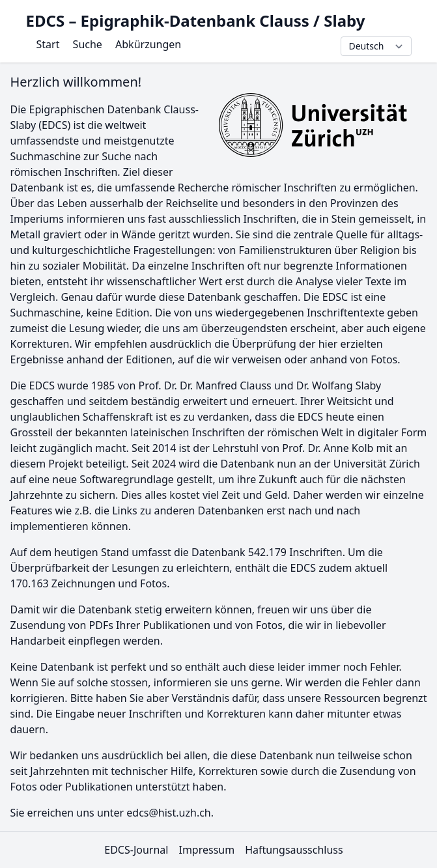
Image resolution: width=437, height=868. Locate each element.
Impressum (206, 850)
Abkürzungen (148, 44)
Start (48, 44)
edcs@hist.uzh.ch (169, 813)
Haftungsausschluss (294, 850)
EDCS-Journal (136, 850)
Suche (88, 44)
